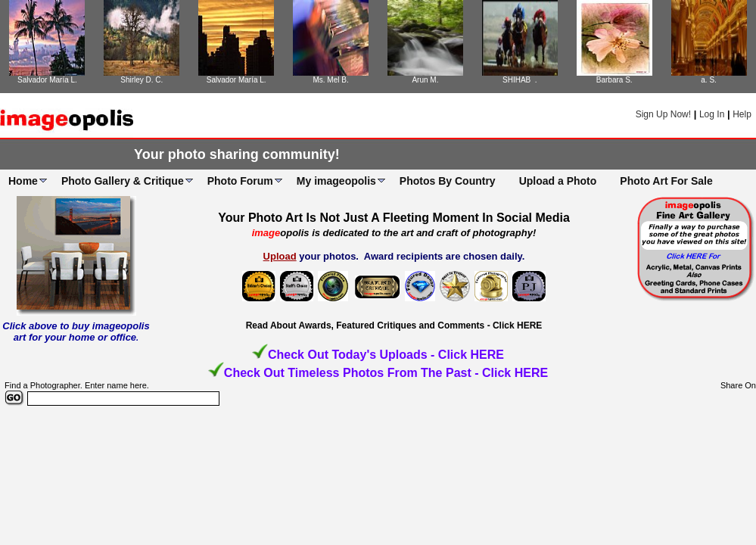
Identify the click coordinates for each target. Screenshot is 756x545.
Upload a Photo (558, 181)
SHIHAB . (520, 80)
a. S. (709, 80)
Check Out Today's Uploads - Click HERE (386, 355)
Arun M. (425, 80)
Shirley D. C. (142, 80)
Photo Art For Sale (666, 181)
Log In (712, 114)
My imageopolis (336, 181)
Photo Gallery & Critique (123, 181)
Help (742, 114)
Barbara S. (614, 80)
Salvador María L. (47, 80)
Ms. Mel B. (330, 80)
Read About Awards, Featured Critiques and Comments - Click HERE (394, 325)
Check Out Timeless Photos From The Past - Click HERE (386, 373)
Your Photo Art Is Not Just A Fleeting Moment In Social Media (394, 218)
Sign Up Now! (663, 114)
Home (23, 181)
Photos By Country (448, 181)
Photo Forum (240, 181)
